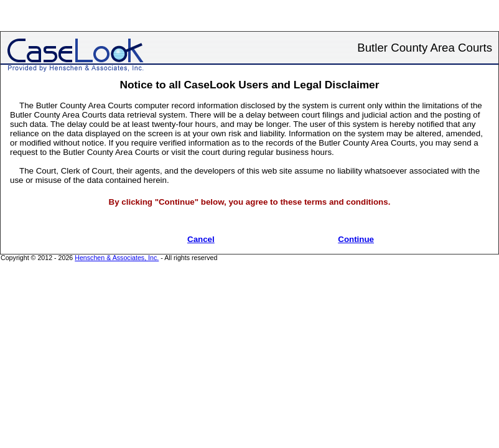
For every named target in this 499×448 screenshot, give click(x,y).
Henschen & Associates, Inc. (117, 258)
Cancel (201, 239)
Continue (356, 239)
